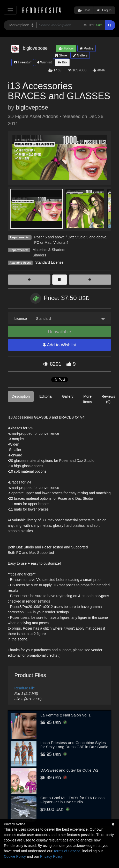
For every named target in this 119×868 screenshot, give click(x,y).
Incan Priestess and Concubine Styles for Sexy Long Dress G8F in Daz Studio (74, 745)
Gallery (80, 55)
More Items (87, 399)
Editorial (46, 396)
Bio (62, 62)
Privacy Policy (51, 856)
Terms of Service (67, 851)
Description (21, 396)
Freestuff (23, 62)
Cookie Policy (15, 856)
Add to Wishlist (59, 345)
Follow (66, 48)
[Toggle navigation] (10, 10)
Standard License (49, 262)
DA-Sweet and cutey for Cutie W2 (69, 770)
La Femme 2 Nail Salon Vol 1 (65, 715)
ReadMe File (25, 688)
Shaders (39, 255)
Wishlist (44, 62)
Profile (86, 48)
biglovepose (32, 107)
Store (61, 55)
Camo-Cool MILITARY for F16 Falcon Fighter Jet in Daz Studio (72, 800)
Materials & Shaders (49, 250)
